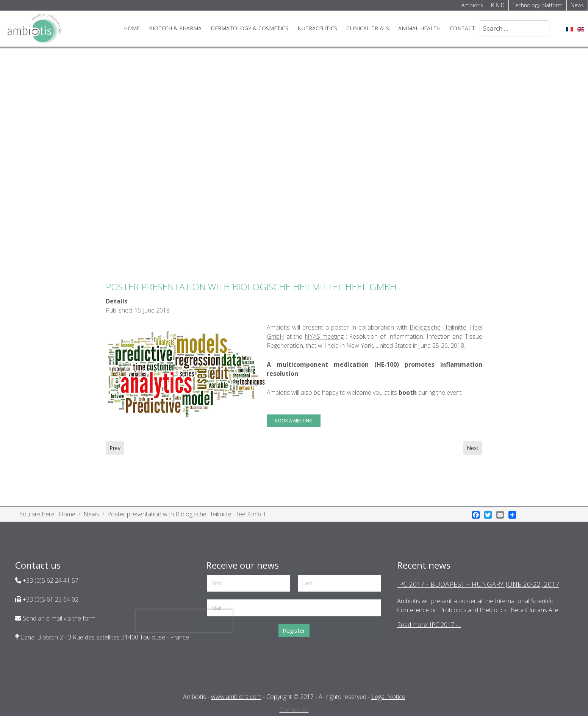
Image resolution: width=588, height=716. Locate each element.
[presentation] (184, 621)
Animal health (419, 28)
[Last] (339, 583)
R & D (498, 5)
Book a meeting (294, 421)
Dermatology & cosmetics (249, 28)
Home (132, 28)
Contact (462, 28)
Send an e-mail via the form (58, 618)
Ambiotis (472, 5)
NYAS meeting (324, 336)
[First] (249, 583)
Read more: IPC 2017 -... (429, 625)
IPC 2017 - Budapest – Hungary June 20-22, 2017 (478, 584)
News (577, 5)
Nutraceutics (317, 28)
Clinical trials (368, 28)
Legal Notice (388, 697)
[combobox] (514, 28)
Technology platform (538, 5)
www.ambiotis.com (236, 697)
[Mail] (294, 608)
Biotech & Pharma (175, 28)
